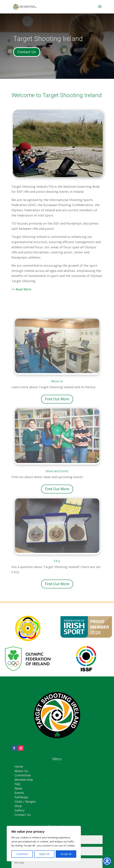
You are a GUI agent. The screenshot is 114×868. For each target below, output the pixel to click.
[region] (44, 844)
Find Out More (57, 399)
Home (19, 766)
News (18, 788)
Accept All (66, 854)
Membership (24, 780)
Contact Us (27, 52)
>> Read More (21, 289)
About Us (21, 771)
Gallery (20, 810)
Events (19, 793)
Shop (18, 806)
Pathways (21, 797)
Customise (22, 854)
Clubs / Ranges (25, 802)
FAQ (17, 784)
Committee (23, 775)
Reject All (44, 854)
